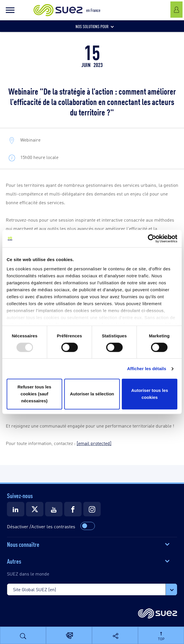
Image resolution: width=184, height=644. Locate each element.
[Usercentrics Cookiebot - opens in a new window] (152, 238)
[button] (10, 10)
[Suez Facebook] (73, 509)
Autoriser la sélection (92, 394)
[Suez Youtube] (54, 509)
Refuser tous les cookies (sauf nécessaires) (34, 394)
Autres (14, 561)
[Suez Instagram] (92, 509)
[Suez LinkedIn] (16, 509)
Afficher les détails (147, 369)
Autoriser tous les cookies (150, 394)
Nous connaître (23, 544)
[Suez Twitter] (35, 509)
